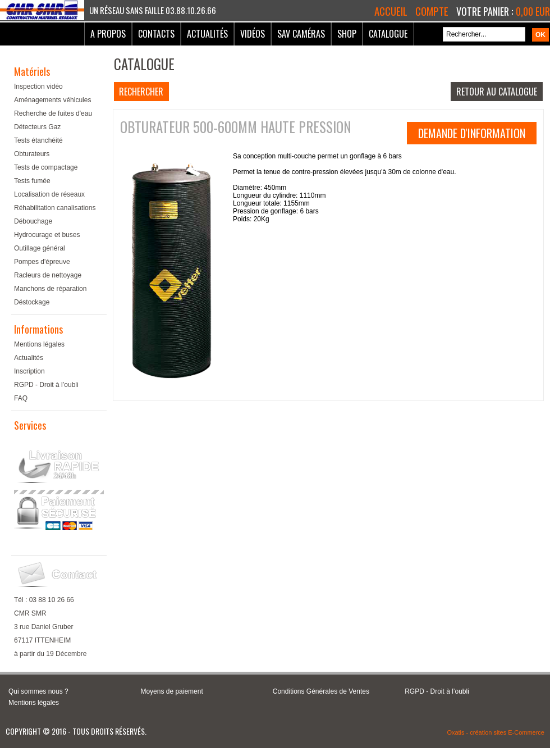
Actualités (207, 34)
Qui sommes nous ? (38, 691)
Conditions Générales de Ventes (321, 691)
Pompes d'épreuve (42, 262)
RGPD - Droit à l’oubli (46, 385)
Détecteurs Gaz (37, 127)
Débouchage (33, 221)
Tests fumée (32, 181)
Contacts (156, 34)
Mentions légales (39, 344)
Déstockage (32, 302)
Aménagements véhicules (52, 100)
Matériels (32, 71)
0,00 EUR (533, 11)
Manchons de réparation (50, 289)
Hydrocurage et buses (47, 235)
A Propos (108, 34)
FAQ (21, 398)
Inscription (29, 371)
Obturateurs (32, 154)
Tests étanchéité (38, 140)
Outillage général (40, 248)
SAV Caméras (301, 34)
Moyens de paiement (171, 691)
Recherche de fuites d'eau (53, 113)
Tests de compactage (46, 167)
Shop (347, 34)
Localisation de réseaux (49, 194)
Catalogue (388, 34)
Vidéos (253, 34)
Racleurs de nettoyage (48, 275)
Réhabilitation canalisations (55, 208)
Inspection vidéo (38, 86)
